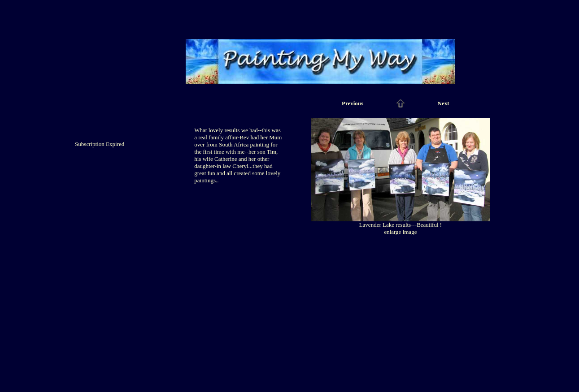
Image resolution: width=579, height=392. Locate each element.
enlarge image (400, 232)
